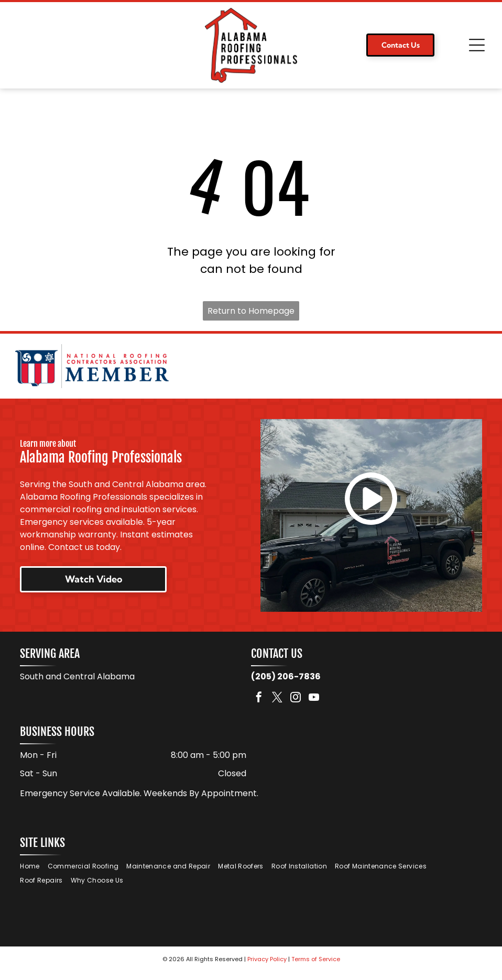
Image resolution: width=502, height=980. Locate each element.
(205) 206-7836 (286, 684)
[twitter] (277, 706)
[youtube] (314, 706)
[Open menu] (477, 45)
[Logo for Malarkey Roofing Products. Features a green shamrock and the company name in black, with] (251, 370)
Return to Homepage (251, 311)
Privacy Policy (267, 967)
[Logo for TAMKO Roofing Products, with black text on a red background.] (410, 370)
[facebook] (259, 706)
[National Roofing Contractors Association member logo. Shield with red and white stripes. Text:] (92, 370)
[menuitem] (34, 874)
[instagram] (296, 706)
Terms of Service (316, 967)
